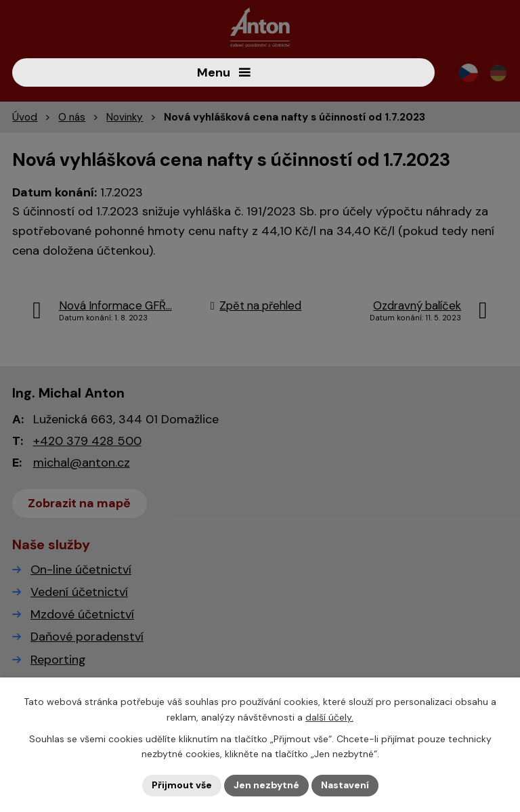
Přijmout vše (182, 785)
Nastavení (345, 785)
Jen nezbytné (266, 785)
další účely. (329, 717)
